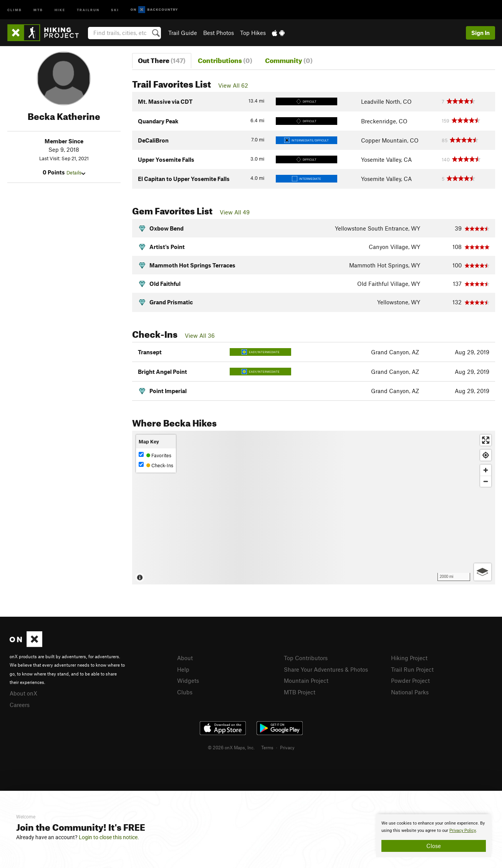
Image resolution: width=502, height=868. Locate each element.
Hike (60, 9)
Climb (15, 9)
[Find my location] (486, 455)
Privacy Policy (463, 831)
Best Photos (219, 33)
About (185, 658)
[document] (434, 836)
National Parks (410, 692)
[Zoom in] (486, 470)
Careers (20, 705)
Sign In (480, 33)
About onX (23, 693)
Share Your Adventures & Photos (326, 669)
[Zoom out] (486, 481)
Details (76, 173)
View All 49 (235, 212)
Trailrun (88, 9)
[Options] (483, 572)
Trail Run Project (412, 669)
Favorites (155, 455)
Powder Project (410, 680)
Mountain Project (306, 680)
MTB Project (300, 692)
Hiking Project (409, 658)
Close (434, 846)
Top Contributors (306, 658)
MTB (38, 9)
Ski (115, 9)
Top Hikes (253, 33)
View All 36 (200, 335)
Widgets (188, 680)
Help (183, 669)
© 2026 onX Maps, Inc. (231, 747)
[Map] (314, 508)
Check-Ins (156, 465)
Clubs (185, 692)
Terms (267, 747)
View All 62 (233, 85)
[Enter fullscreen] (486, 440)
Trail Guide (183, 33)
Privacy (287, 747)
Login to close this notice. (109, 837)
